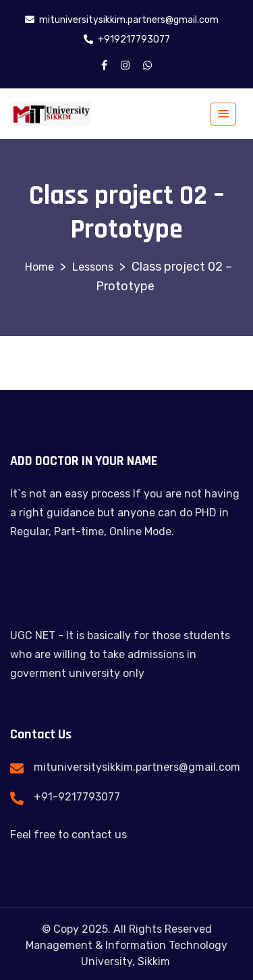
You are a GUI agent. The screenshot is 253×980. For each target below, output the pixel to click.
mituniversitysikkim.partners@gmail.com (137, 767)
